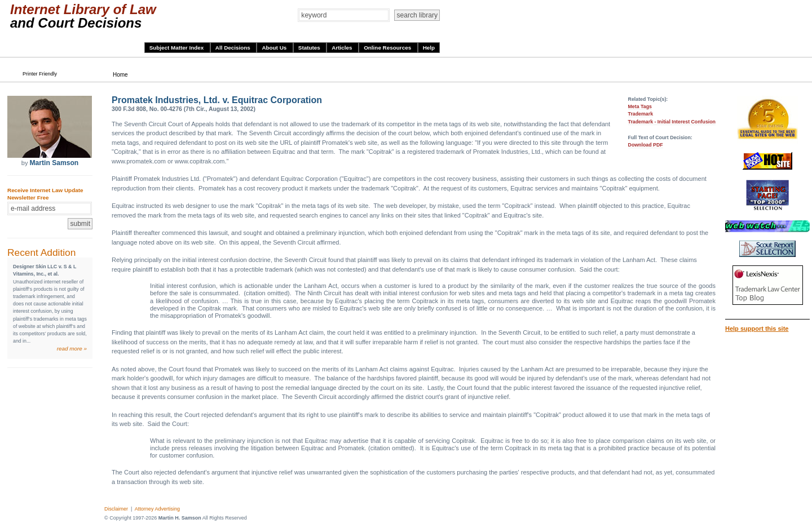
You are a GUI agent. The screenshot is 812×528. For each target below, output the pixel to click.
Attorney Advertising (157, 509)
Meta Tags (640, 107)
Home (120, 75)
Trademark (641, 114)
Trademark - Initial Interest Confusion (672, 122)
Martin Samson (54, 163)
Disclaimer (116, 509)
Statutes (310, 48)
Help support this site (757, 329)
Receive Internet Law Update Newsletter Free (45, 194)
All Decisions (234, 48)
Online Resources (388, 48)
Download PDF (646, 145)
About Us (275, 48)
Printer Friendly (40, 74)
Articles (343, 48)
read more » (72, 349)
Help (429, 48)
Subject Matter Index (177, 48)
